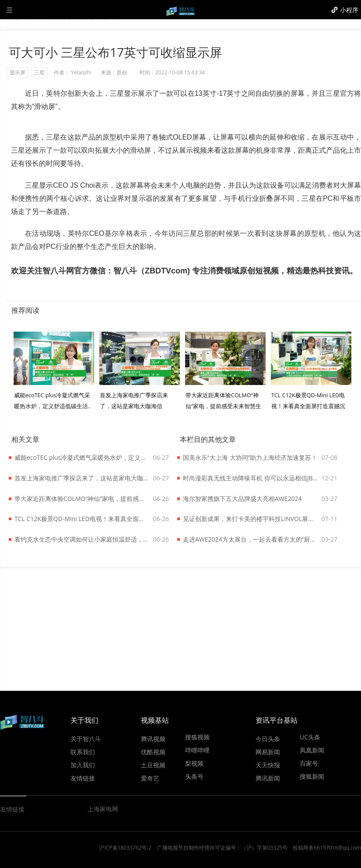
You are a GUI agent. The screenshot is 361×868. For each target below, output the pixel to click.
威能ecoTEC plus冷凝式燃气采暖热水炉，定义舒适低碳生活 (82, 457)
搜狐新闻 (312, 776)
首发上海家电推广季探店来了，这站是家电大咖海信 (82, 478)
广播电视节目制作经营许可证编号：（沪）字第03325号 (222, 848)
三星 (39, 72)
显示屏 (18, 72)
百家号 (309, 763)
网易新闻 (268, 752)
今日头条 (268, 738)
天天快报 (268, 765)
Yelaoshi (81, 72)
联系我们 (83, 752)
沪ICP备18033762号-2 (125, 848)
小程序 (349, 10)
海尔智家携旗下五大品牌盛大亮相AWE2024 (242, 499)
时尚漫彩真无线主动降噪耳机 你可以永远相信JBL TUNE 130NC (250, 478)
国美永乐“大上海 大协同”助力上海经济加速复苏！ (250, 457)
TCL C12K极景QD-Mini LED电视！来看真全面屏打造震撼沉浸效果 (82, 519)
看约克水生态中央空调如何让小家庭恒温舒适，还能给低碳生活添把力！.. (82, 539)
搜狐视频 (197, 737)
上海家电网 (103, 809)
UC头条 (310, 737)
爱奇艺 (150, 778)
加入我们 (83, 765)
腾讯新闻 (268, 778)
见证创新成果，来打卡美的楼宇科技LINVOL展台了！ (250, 519)
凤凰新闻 (312, 750)
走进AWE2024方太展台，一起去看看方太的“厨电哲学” (250, 539)
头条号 (194, 776)
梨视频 (194, 763)
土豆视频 (153, 765)
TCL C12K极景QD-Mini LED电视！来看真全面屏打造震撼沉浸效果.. (308, 406)
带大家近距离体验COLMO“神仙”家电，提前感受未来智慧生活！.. (223, 406)
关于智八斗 (86, 738)
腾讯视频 (153, 738)
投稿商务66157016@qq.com (327, 848)
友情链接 (83, 778)
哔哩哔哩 (197, 750)
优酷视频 (153, 752)
